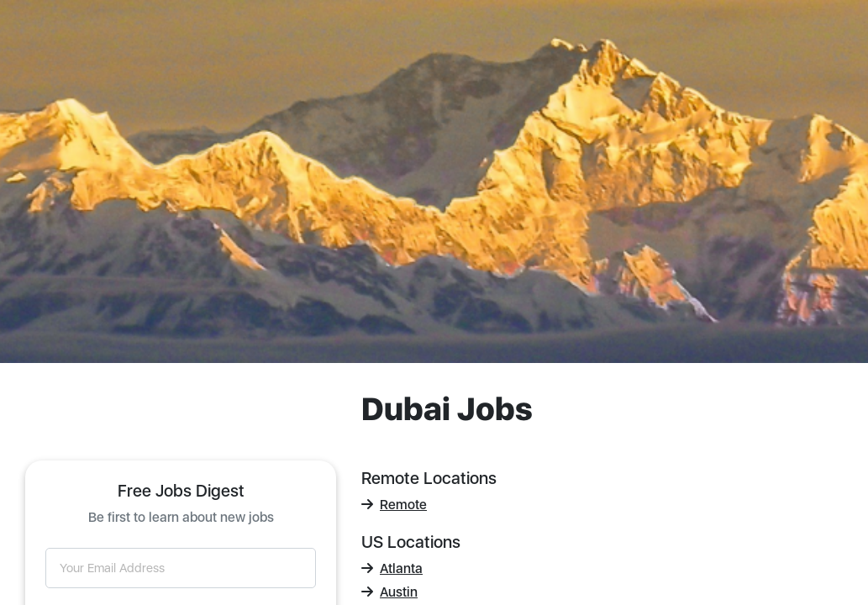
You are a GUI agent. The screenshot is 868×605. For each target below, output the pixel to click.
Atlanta (392, 568)
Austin (389, 592)
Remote (394, 505)
